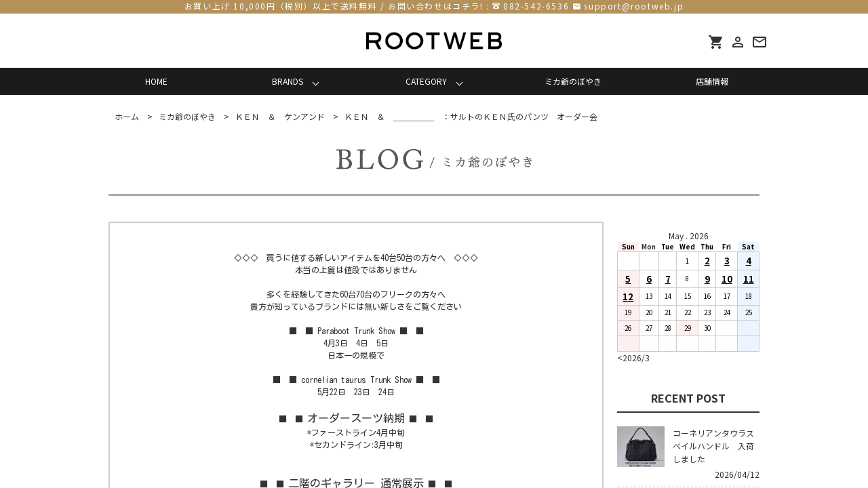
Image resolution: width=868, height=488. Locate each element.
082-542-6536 (536, 6)
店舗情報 (712, 81)
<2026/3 (633, 358)
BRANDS (288, 81)
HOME (156, 81)
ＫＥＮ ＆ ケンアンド (280, 116)
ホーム (127, 116)
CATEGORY (426, 81)
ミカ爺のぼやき (573, 81)
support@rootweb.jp (634, 6)
